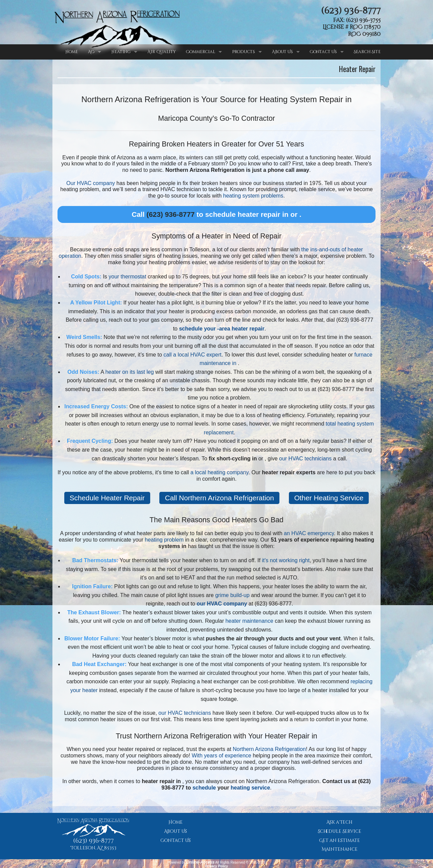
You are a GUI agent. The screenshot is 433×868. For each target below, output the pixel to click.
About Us (282, 52)
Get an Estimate (339, 841)
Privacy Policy (216, 866)
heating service (250, 788)
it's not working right (286, 560)
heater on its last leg (129, 372)
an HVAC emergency (309, 533)
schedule (204, 788)
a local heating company (219, 472)
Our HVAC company (91, 183)
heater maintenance (249, 621)
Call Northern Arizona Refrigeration (219, 498)
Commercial (201, 52)
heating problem (164, 540)
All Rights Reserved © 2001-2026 (240, 862)
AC (91, 52)
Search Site (367, 52)
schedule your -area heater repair (222, 329)
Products (244, 52)
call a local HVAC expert (192, 355)
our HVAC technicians (305, 459)
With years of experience (222, 756)
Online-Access (200, 862)
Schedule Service (339, 831)
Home (72, 52)
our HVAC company (222, 604)
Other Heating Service (329, 498)
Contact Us (323, 52)
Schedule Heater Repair (107, 498)
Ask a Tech (339, 822)
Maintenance (340, 849)
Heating (121, 52)
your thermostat (127, 277)
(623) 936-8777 (351, 11)
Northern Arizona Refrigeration (269, 749)
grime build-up (232, 595)
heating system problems (253, 196)
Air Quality (162, 52)
